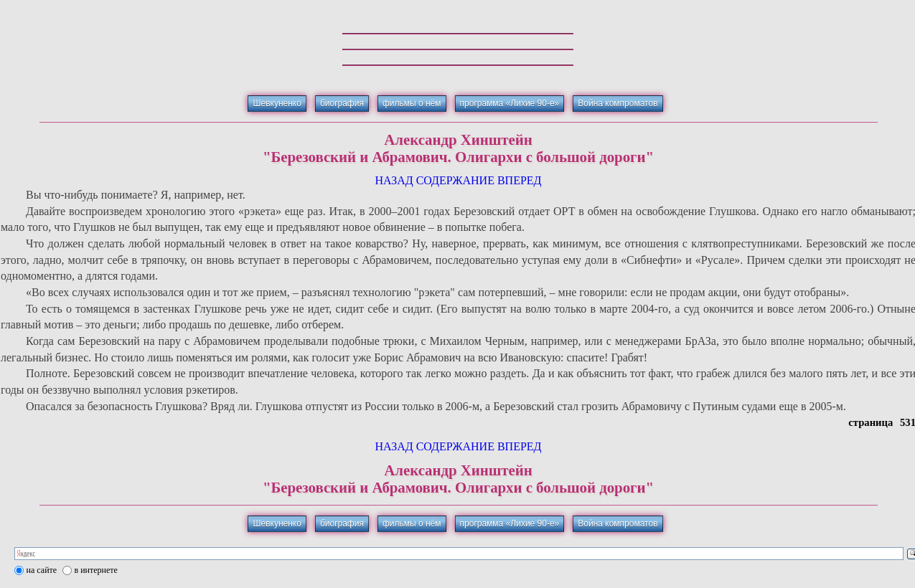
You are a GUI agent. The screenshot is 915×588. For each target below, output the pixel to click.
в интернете (96, 570)
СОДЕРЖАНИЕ (455, 180)
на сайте (42, 570)
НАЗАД (394, 180)
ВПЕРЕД (520, 180)
